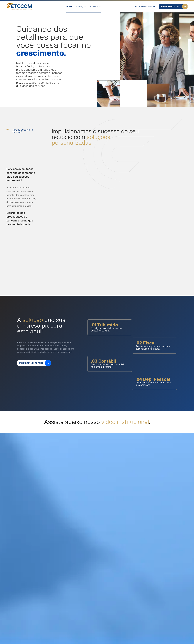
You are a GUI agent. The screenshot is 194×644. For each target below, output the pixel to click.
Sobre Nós (95, 7)
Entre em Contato (171, 7)
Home (69, 7)
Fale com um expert (31, 363)
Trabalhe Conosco (145, 7)
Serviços (81, 7)
